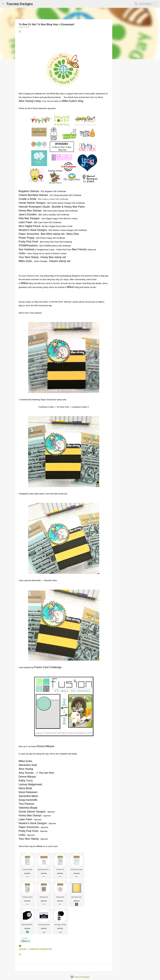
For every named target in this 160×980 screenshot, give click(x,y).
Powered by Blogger (80, 977)
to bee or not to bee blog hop (40, 949)
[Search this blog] (147, 4)
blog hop (23, 949)
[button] (20, 32)
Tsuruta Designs (19, 4)
